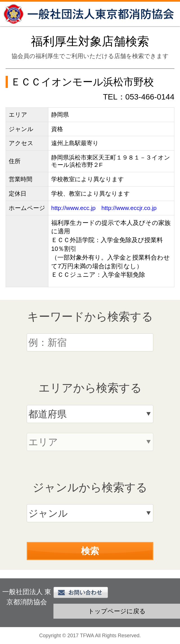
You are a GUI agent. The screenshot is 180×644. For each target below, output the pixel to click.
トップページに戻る (117, 611)
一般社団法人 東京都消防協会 (90, 14)
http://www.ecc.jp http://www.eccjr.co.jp (104, 208)
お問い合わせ (81, 592)
